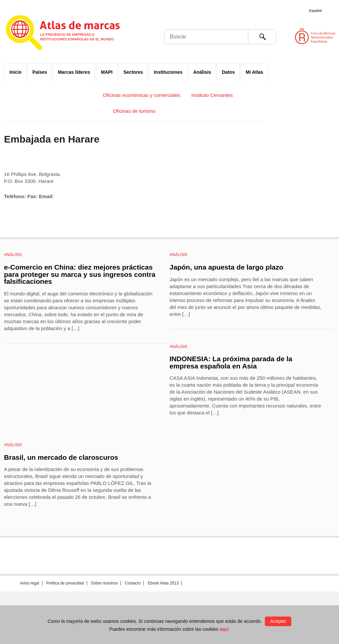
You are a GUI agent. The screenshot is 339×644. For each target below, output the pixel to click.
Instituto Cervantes (212, 95)
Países (40, 72)
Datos (228, 72)
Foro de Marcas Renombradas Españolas (311, 36)
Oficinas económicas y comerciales (142, 95)
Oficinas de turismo (134, 111)
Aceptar (278, 621)
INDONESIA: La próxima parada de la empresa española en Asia (231, 362)
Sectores (133, 72)
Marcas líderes (74, 72)
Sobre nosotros (104, 583)
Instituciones (168, 72)
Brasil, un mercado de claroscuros (61, 457)
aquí (224, 629)
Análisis (202, 72)
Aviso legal (29, 583)
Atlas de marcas (71, 34)
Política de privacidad (65, 583)
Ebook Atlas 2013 (163, 583)
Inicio (15, 72)
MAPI (107, 72)
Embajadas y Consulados (64, 95)
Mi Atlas (254, 72)
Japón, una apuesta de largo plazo (226, 267)
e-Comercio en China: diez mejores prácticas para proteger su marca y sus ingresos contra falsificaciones (80, 274)
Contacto (133, 583)
